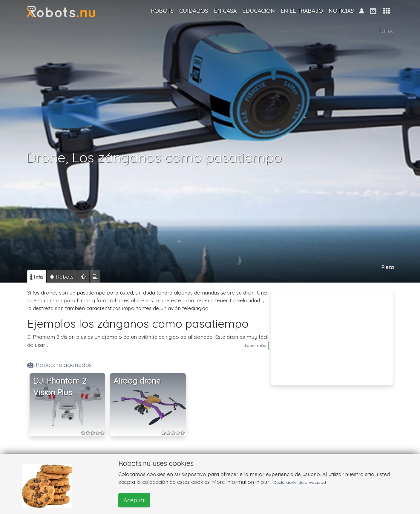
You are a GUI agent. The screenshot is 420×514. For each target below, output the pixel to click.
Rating (386, 31)
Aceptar (134, 500)
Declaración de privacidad (300, 482)
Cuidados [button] (194, 11)
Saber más (255, 345)
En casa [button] (225, 11)
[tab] (37, 277)
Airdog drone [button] (137, 381)
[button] (387, 11)
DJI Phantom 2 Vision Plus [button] (60, 387)
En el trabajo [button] (302, 11)
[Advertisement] (332, 333)
